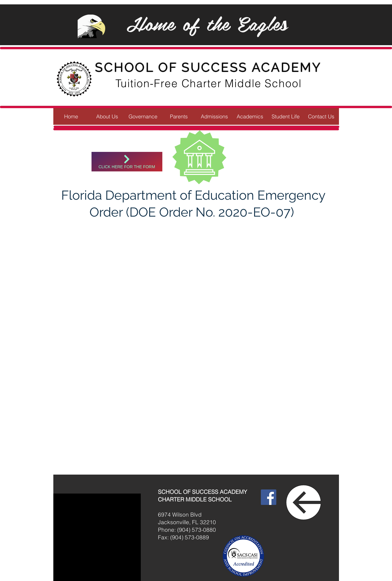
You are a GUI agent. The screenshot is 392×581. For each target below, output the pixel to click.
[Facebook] (269, 497)
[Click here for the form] (127, 162)
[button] (107, 116)
